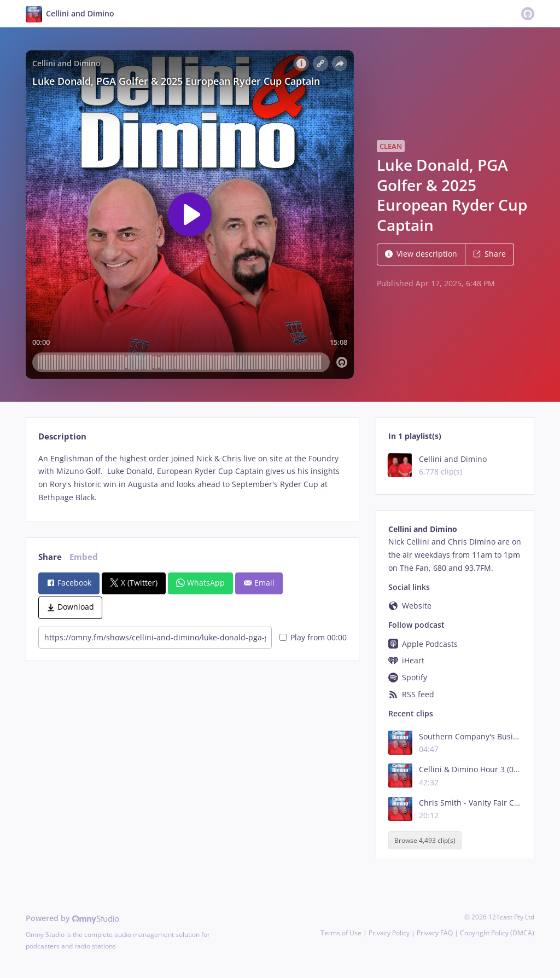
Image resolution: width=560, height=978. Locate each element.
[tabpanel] (192, 478)
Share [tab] (50, 557)
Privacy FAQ (435, 933)
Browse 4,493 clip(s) (425, 840)
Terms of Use (341, 933)
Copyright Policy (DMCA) (497, 933)
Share (489, 254)
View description (421, 254)
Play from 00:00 (313, 637)
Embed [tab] (84, 557)
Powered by (72, 918)
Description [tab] (62, 436)
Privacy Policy (389, 933)
